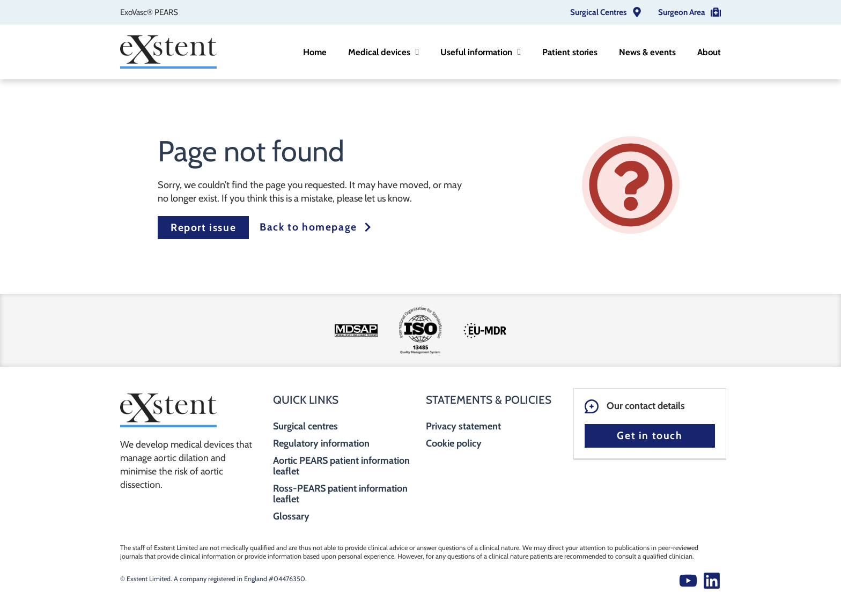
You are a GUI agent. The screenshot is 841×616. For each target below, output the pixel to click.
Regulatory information (321, 443)
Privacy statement (463, 426)
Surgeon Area (682, 12)
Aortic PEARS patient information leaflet (341, 466)
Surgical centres (305, 426)
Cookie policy (454, 443)
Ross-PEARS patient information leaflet (340, 494)
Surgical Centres (598, 12)
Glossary (291, 516)
